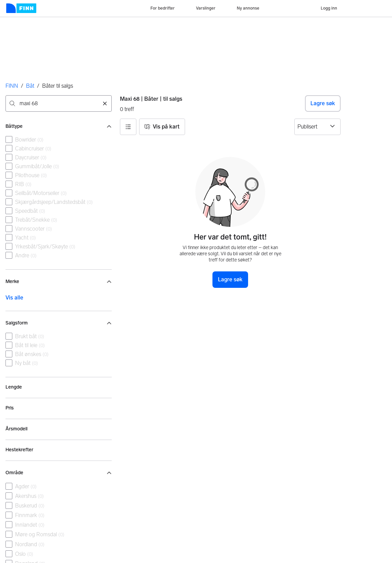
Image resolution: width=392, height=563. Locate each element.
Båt (30, 86)
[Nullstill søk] (105, 103)
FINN (12, 86)
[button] (128, 127)
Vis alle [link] (14, 298)
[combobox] (59, 103)
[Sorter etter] (317, 127)
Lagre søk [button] (323, 103)
